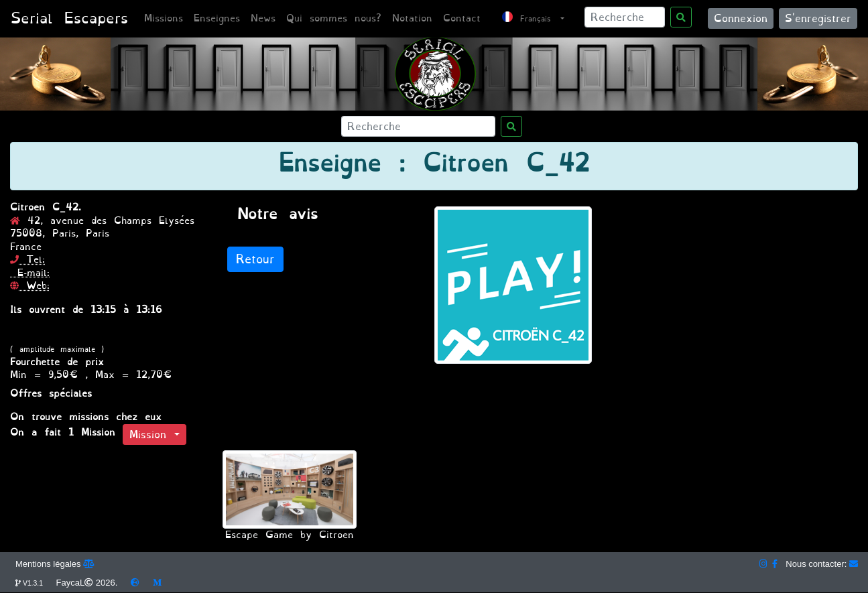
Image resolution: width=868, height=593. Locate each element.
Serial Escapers (69, 18)
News (263, 18)
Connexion (741, 18)
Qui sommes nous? (334, 18)
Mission (152, 435)
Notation (412, 18)
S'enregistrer (818, 18)
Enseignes (217, 18)
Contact (462, 18)
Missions (164, 18)
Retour (255, 259)
